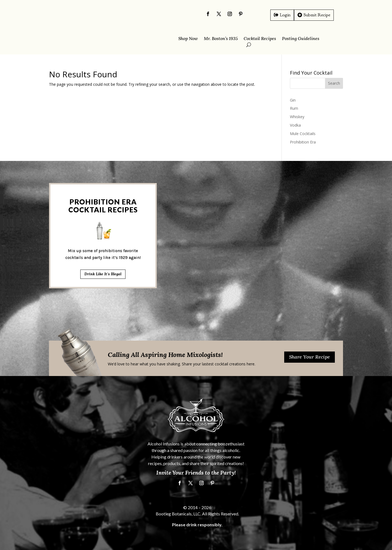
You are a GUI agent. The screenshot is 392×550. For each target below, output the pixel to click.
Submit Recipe (317, 15)
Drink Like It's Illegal (103, 249)
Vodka (295, 125)
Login (285, 15)
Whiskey (297, 117)
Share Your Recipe (310, 357)
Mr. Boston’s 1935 (221, 39)
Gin (293, 100)
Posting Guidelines (301, 39)
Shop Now (188, 39)
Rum (294, 108)
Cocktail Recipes (260, 39)
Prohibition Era (303, 142)
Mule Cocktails (303, 134)
